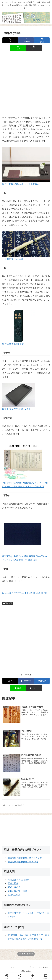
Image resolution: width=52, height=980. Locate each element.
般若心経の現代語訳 (17, 891)
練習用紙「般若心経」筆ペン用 (23, 862)
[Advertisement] (26, 85)
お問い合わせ (26, 971)
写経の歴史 (13, 883)
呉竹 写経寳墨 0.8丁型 (13, 344)
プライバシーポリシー (38, 967)
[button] (34, 48)
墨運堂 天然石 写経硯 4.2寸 (16, 409)
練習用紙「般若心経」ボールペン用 (25, 858)
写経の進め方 (14, 887)
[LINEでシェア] (18, 48)
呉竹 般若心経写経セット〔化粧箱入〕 (22, 184)
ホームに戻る (26, 954)
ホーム (14, 967)
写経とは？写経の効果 (18, 880)
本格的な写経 (14, 895)
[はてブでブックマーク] (42, 40)
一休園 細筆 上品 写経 (13, 259)
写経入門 (7, 603)
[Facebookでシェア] (26, 40)
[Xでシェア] (10, 40)
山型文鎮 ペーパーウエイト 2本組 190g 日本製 (25, 593)
